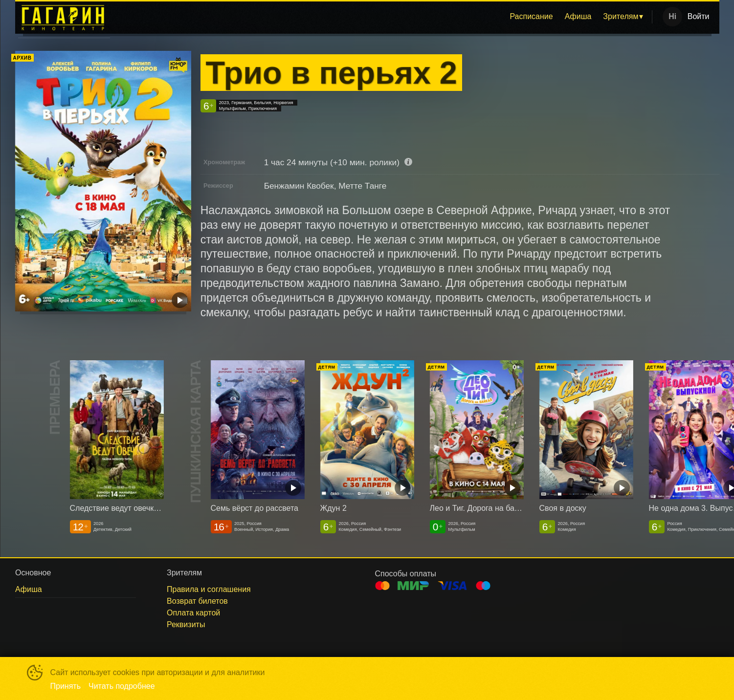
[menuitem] (531, 17)
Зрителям (621, 16)
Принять (66, 686)
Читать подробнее (122, 686)
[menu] (383, 17)
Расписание (531, 16)
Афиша (578, 16)
